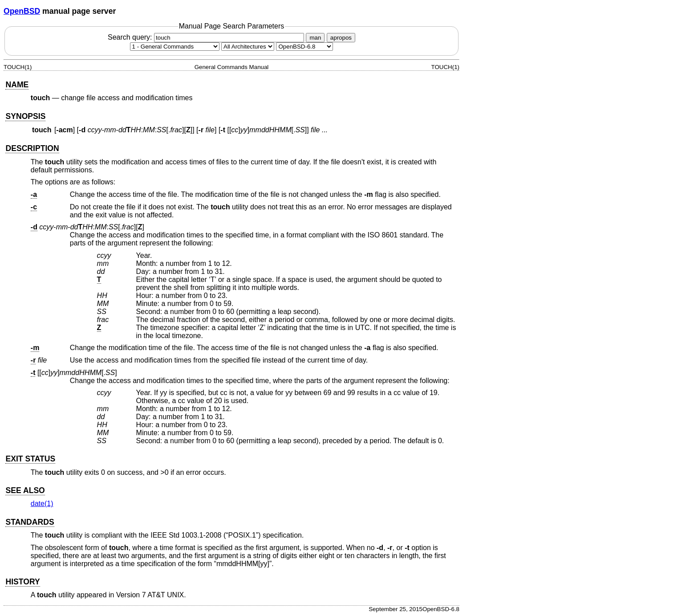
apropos (341, 38)
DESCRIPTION (32, 148)
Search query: (207, 37)
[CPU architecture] (248, 47)
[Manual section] (175, 47)
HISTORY (22, 582)
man (315, 38)
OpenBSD (22, 11)
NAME (17, 85)
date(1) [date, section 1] (42, 504)
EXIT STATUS (30, 459)
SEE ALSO (25, 490)
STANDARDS (30, 522)
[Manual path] (304, 47)
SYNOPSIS (25, 116)
